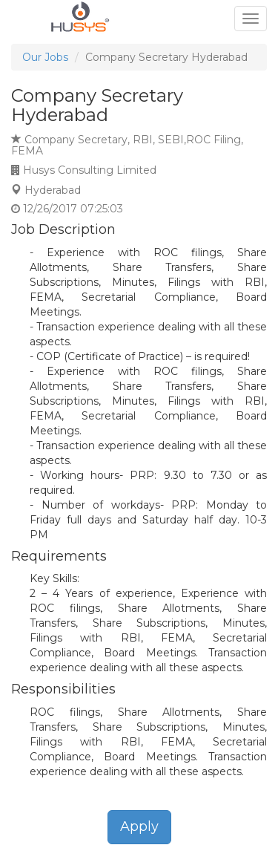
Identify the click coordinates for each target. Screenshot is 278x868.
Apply (139, 826)
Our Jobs (45, 57)
